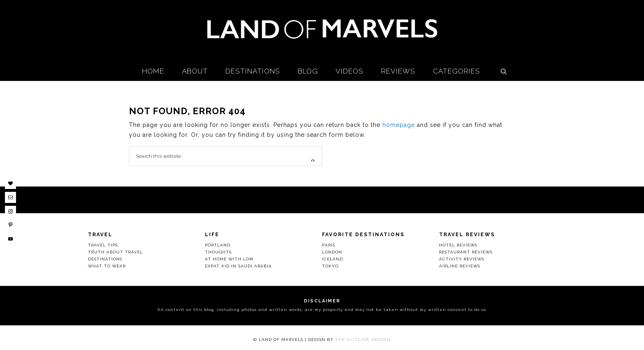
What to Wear (107, 266)
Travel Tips (103, 245)
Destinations (105, 259)
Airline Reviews (460, 266)
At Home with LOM (229, 259)
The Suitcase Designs (363, 340)
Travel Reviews (467, 235)
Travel (100, 235)
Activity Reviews (462, 259)
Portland (218, 245)
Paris (329, 245)
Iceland (332, 259)
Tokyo (330, 266)
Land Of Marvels (322, 29)
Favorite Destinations (363, 235)
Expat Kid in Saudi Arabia (238, 266)
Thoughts (218, 252)
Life (212, 235)
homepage (399, 125)
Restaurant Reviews (466, 252)
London (332, 252)
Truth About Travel (115, 252)
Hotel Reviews (458, 245)
